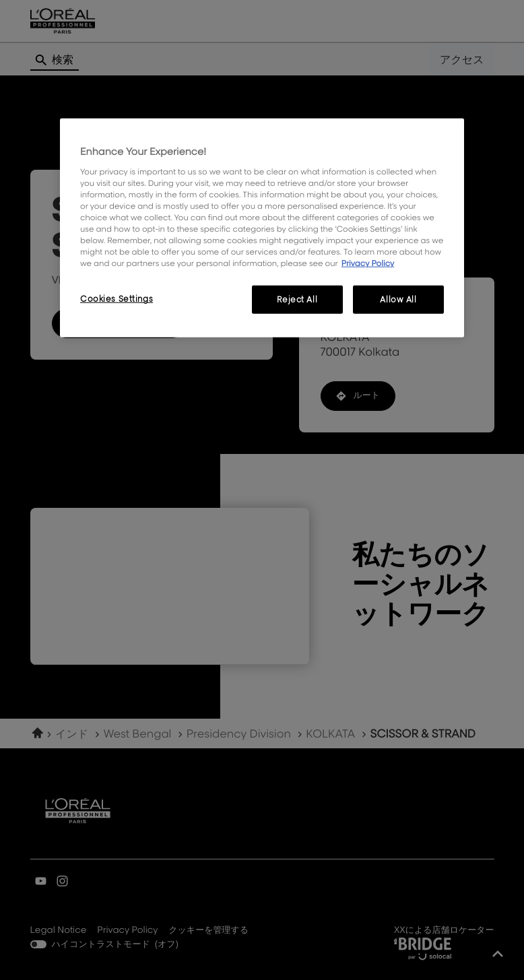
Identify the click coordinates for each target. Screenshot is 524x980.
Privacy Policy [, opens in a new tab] (368, 263)
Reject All (297, 299)
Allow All (398, 299)
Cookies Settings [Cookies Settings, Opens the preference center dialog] (117, 299)
